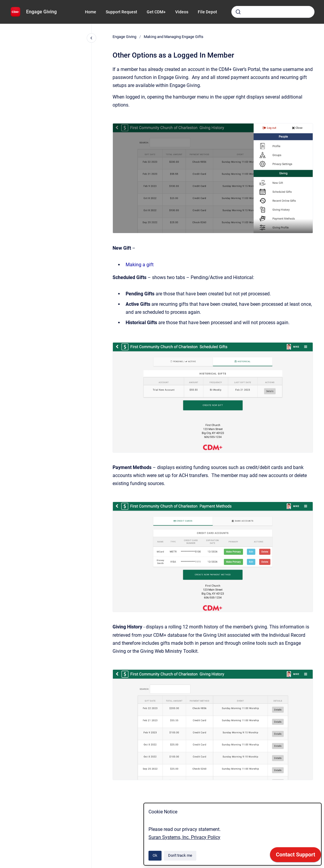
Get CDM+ (156, 12)
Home (91, 12)
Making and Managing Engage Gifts (174, 37)
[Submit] (238, 12)
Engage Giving (41, 12)
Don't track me (180, 855)
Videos (182, 12)
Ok (155, 855)
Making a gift (140, 265)
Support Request (121, 12)
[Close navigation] (91, 38)
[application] (295, 856)
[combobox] (273, 12)
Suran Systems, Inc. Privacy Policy (184, 837)
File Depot (207, 12)
